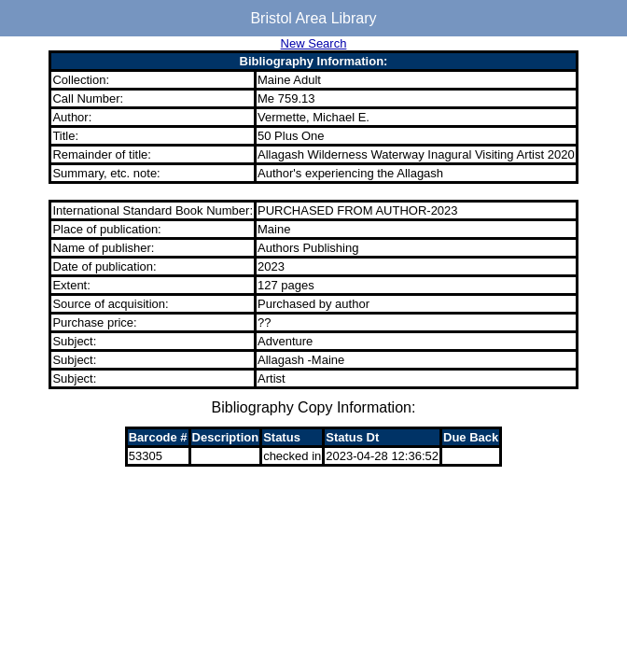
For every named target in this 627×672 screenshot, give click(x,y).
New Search (314, 43)
